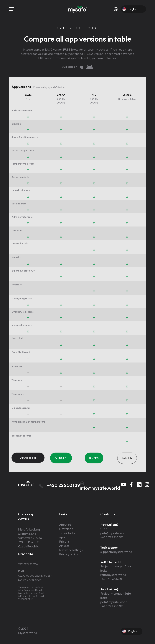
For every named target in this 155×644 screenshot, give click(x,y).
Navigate (26, 554)
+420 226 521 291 (60, 485)
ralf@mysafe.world (113, 575)
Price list (65, 541)
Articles (64, 546)
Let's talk (127, 458)
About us (65, 525)
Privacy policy (68, 554)
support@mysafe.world (116, 552)
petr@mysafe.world (114, 533)
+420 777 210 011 (112, 537)
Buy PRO (94, 458)
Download (66, 529)
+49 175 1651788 (111, 579)
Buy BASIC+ (61, 458)
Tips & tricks (67, 533)
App (62, 537)
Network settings (71, 550)
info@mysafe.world (100, 486)
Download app (28, 458)
